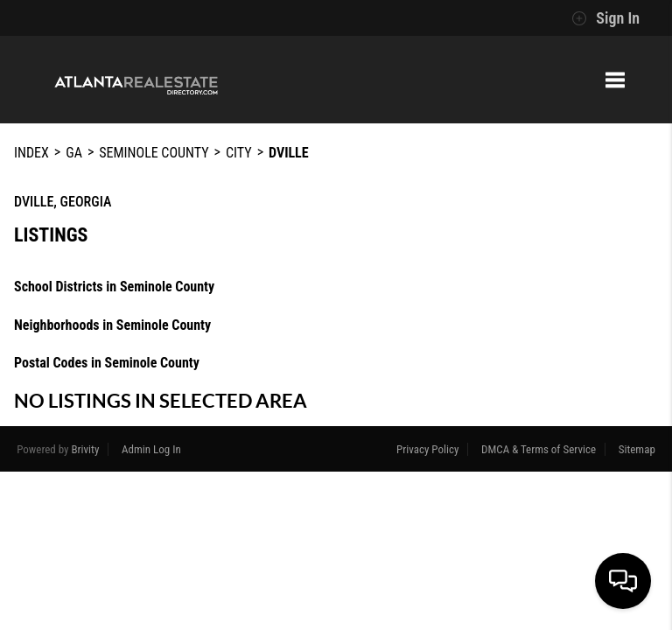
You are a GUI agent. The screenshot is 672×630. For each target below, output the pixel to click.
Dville (289, 153)
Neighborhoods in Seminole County (112, 325)
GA (74, 153)
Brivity (86, 449)
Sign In (605, 18)
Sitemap (637, 449)
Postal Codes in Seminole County (107, 363)
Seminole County (154, 153)
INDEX (31, 153)
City (239, 153)
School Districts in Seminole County (114, 287)
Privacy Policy (427, 449)
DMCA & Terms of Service (539, 449)
